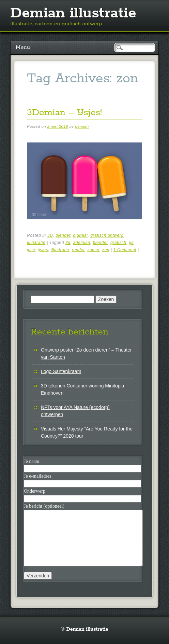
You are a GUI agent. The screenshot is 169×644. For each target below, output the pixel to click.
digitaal (81, 235)
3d (68, 243)
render (78, 250)
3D (50, 235)
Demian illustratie (73, 13)
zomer (93, 250)
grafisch (118, 243)
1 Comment (125, 250)
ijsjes (43, 250)
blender (63, 235)
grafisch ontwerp (107, 235)
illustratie (36, 243)
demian (82, 126)
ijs (131, 243)
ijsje (31, 250)
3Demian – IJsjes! (64, 113)
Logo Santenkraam (61, 371)
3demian (81, 243)
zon (106, 250)
